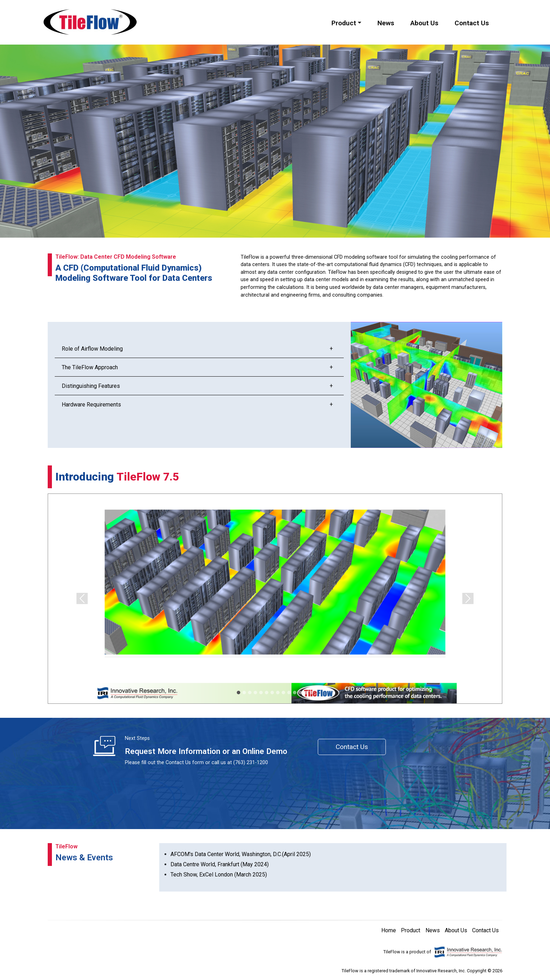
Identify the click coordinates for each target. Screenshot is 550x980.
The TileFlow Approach (90, 367)
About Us (424, 23)
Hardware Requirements (91, 405)
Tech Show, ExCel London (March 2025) (219, 875)
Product (411, 930)
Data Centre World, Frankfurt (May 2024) (220, 864)
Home (389, 930)
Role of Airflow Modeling (92, 349)
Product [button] (344, 23)
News (386, 23)
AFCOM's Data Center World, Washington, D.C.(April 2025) (241, 854)
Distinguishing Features (91, 386)
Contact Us (472, 23)
